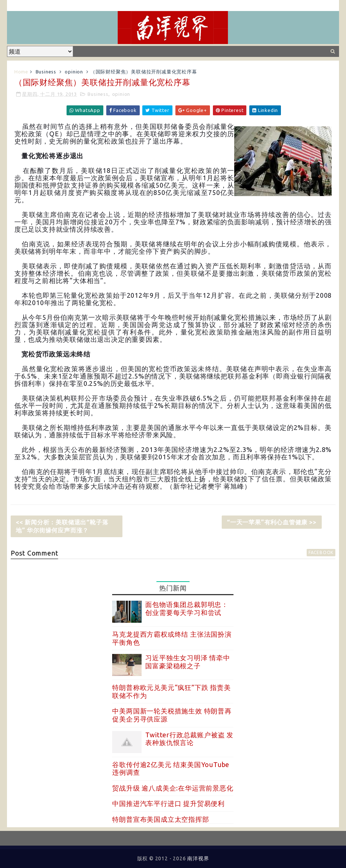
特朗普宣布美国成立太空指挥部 (160, 819)
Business (46, 72)
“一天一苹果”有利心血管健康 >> (272, 522)
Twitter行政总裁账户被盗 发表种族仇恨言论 (189, 739)
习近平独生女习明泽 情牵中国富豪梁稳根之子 (188, 662)
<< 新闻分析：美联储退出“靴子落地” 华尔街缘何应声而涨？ (62, 526)
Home (21, 72)
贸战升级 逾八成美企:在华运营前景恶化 (173, 788)
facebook (321, 552)
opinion (74, 72)
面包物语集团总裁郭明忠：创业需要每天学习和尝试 (187, 608)
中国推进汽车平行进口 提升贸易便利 (168, 803)
